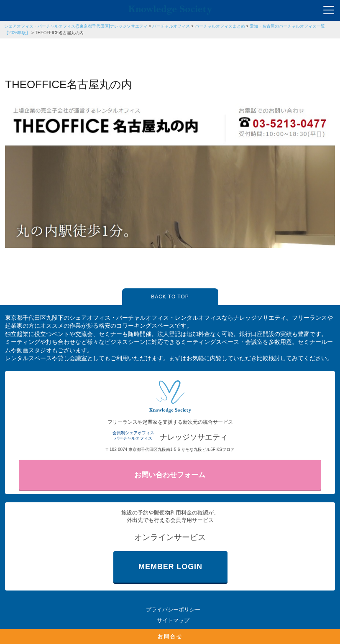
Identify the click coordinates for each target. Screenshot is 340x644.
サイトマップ (173, 620)
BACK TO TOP (170, 297)
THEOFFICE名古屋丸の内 (60, 33)
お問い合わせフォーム (170, 475)
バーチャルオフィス (171, 26)
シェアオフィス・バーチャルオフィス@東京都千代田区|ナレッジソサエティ (76, 26)
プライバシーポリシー (173, 610)
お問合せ (170, 636)
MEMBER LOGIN (170, 567)
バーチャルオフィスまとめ (220, 26)
